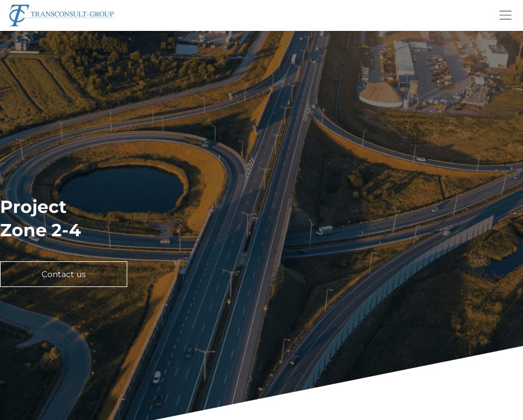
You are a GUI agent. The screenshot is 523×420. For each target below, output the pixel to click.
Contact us (64, 274)
